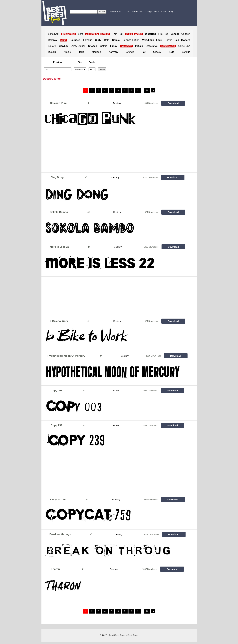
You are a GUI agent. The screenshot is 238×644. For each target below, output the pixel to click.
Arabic (67, 52)
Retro (63, 40)
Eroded (105, 34)
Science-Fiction (131, 40)
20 (147, 90)
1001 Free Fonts (135, 12)
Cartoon (186, 34)
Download (173, 103)
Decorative (152, 46)
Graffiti (139, 34)
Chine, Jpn (184, 46)
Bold (107, 40)
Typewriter (126, 46)
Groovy (157, 52)
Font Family (167, 12)
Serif (81, 34)
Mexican (96, 52)
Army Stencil (78, 46)
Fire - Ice (163, 34)
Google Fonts (152, 12)
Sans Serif (54, 34)
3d (121, 34)
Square (52, 46)
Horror (168, 40)
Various (186, 52)
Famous (88, 40)
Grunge (130, 52)
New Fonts (115, 12)
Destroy (117, 103)
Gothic (104, 46)
